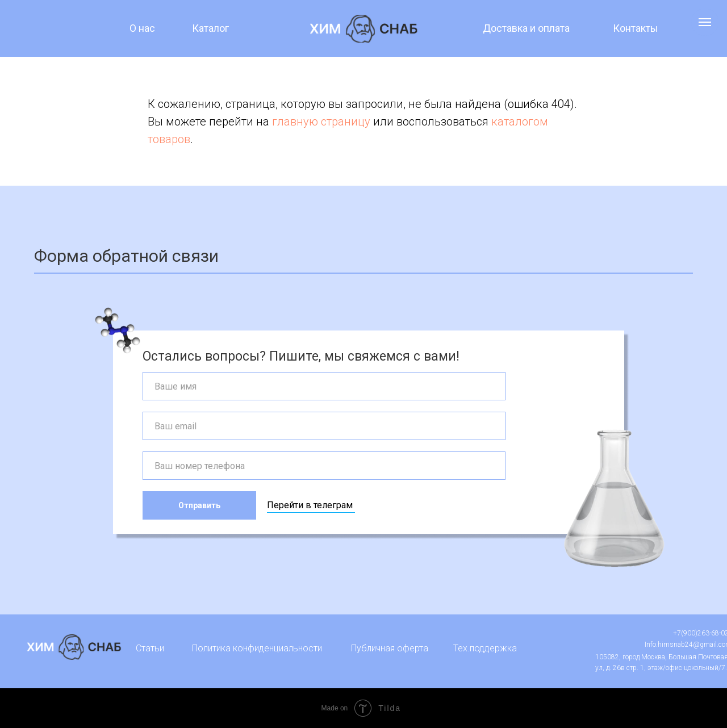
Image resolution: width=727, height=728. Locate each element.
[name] (324, 386)
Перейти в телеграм (310, 505)
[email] (324, 426)
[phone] (324, 466)
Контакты (636, 28)
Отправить (199, 505)
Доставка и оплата (526, 28)
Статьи (150, 648)
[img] (364, 29)
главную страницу (321, 122)
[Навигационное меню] (705, 22)
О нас (142, 28)
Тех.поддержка (485, 648)
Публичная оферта (390, 648)
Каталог (210, 28)
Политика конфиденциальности (257, 648)
